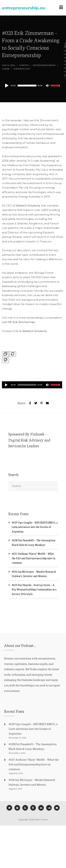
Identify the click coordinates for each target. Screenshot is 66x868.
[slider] (27, 86)
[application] (32, 86)
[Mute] (48, 86)
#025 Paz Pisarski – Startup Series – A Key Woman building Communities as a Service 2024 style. (34, 589)
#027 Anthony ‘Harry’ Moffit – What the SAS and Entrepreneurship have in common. (34, 558)
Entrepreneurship (44, 65)
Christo (24, 65)
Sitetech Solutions (28, 206)
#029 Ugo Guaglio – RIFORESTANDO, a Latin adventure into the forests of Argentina (35, 527)
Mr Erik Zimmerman (22, 322)
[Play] (7, 86)
